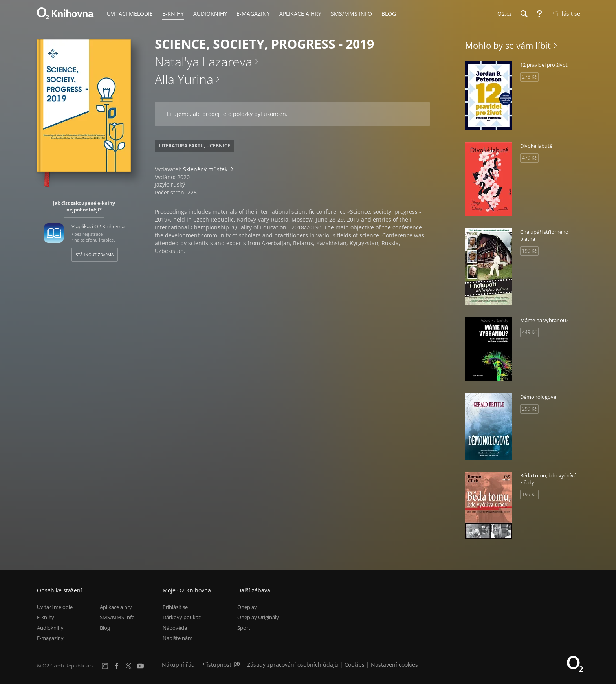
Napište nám (178, 638)
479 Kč (529, 158)
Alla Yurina (184, 79)
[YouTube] (140, 666)
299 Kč (529, 409)
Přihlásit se (175, 607)
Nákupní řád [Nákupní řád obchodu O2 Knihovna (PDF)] (178, 665)
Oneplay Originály (258, 618)
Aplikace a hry (116, 607)
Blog (105, 628)
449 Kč (529, 332)
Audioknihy (50, 628)
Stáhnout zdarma (95, 255)
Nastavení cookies (394, 665)
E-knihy (46, 618)
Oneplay (247, 607)
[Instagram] (105, 666)
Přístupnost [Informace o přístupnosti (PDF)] (216, 665)
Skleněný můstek (205, 169)
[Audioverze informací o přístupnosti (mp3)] (238, 665)
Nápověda (175, 628)
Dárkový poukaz (182, 618)
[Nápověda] (539, 14)
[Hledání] (524, 14)
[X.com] (128, 666)
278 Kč (529, 77)
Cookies (355, 665)
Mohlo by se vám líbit (508, 45)
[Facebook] (117, 666)
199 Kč (529, 251)
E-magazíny (50, 638)
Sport (244, 628)
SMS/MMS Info (117, 618)
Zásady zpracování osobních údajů (293, 665)
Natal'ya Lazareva (203, 61)
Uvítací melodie (55, 607)
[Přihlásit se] (564, 14)
